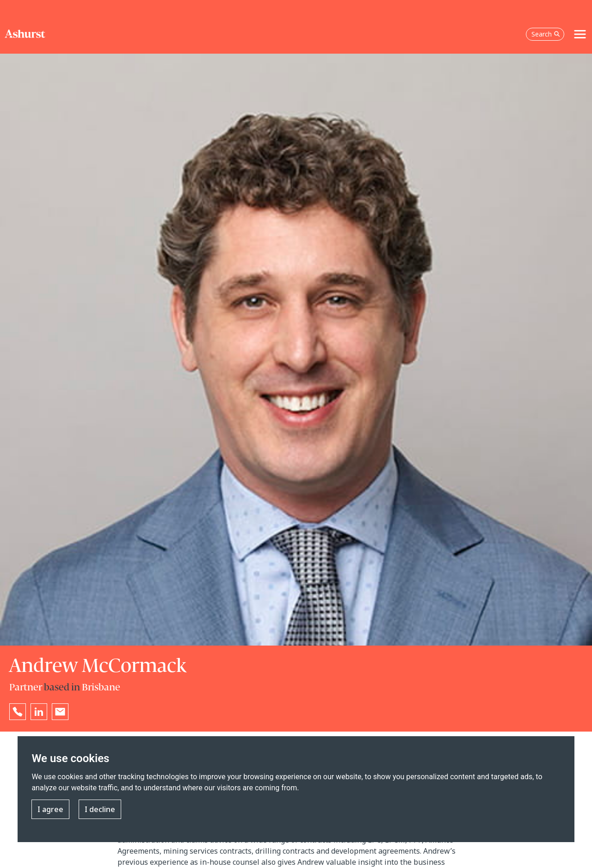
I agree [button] (50, 809)
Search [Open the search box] (546, 34)
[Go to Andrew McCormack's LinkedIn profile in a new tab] (39, 712)
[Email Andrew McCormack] (60, 712)
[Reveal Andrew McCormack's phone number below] (18, 712)
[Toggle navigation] (580, 34)
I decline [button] (100, 809)
